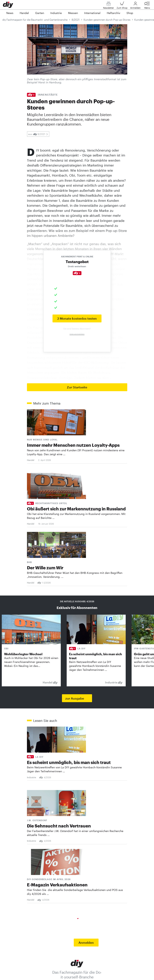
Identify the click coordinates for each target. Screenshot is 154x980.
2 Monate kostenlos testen (77, 318)
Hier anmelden (77, 334)
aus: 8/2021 (38, 134)
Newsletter (108, 6)
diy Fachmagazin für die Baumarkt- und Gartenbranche (35, 20)
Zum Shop (122, 6)
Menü (147, 6)
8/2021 (76, 20)
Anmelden (135, 6)
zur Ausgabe (75, 698)
